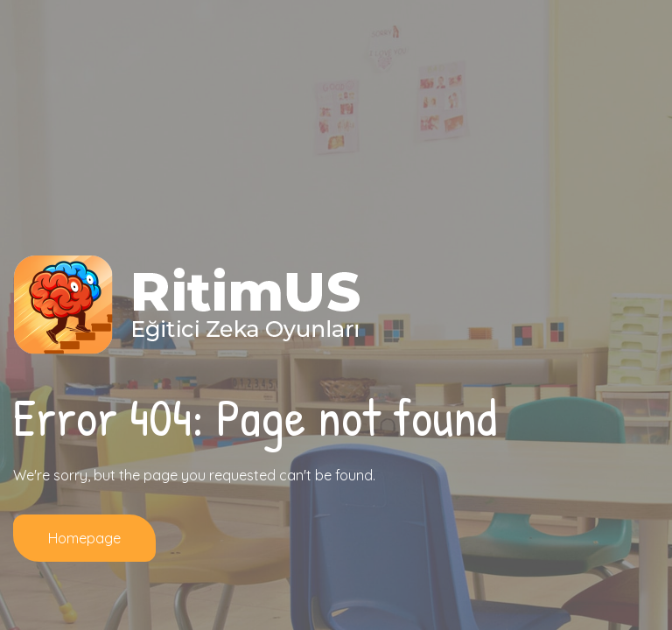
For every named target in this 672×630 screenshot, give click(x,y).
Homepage (84, 538)
